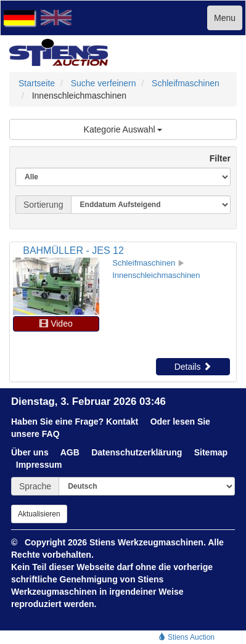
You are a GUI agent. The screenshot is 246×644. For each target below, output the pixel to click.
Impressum (39, 465)
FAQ (51, 434)
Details (193, 367)
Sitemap (211, 452)
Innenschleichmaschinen (156, 275)
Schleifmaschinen (186, 83)
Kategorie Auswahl (123, 129)
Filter (215, 158)
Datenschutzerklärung (137, 452)
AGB (70, 452)
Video (56, 324)
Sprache (35, 486)
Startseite (37, 83)
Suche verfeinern (104, 83)
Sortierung (43, 205)
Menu (225, 18)
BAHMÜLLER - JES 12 (73, 251)
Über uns (30, 452)
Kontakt (122, 422)
